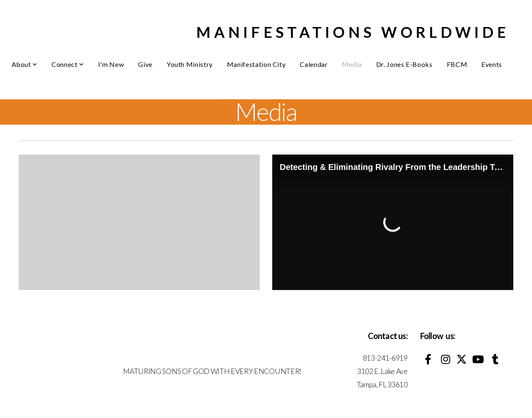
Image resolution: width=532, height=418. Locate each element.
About (25, 64)
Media (352, 64)
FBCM (457, 64)
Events (492, 64)
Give (145, 64)
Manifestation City (256, 64)
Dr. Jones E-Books (404, 64)
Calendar (314, 64)
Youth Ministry (190, 64)
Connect (68, 64)
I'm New (111, 64)
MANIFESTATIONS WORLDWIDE (353, 32)
